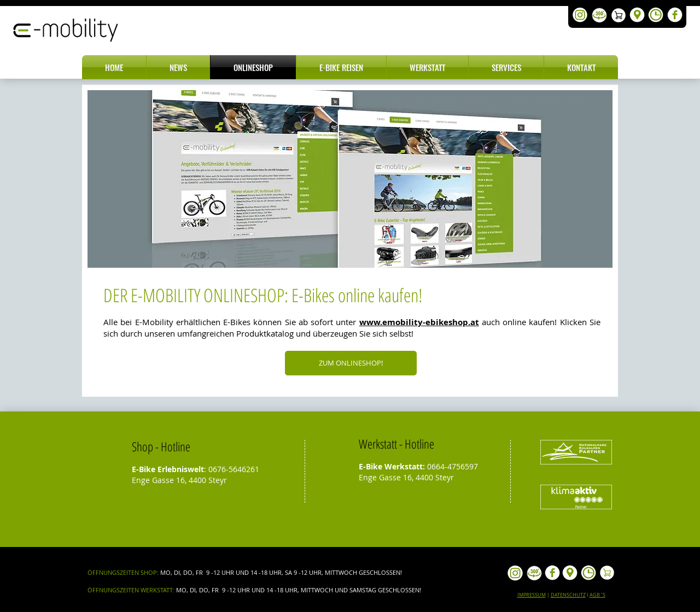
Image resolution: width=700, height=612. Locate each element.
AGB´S (597, 595)
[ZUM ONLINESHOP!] (351, 363)
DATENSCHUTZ (568, 595)
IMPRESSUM (532, 595)
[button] (178, 67)
